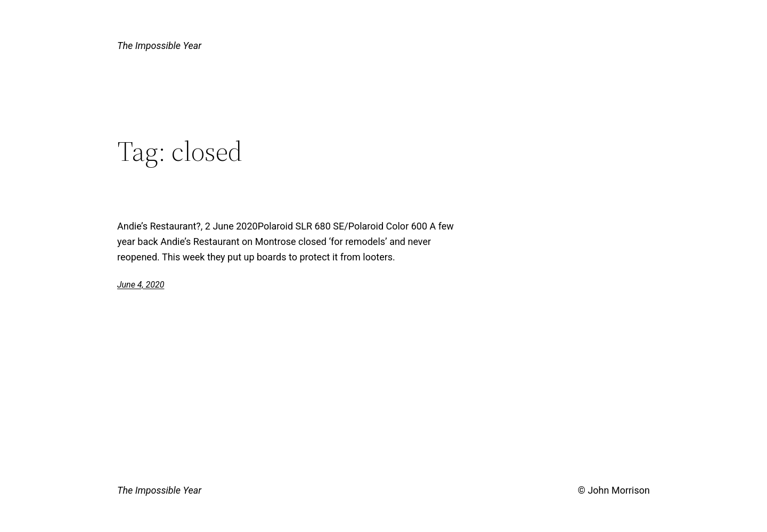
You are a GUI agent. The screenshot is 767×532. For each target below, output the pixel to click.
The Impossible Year (159, 46)
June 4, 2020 (141, 285)
